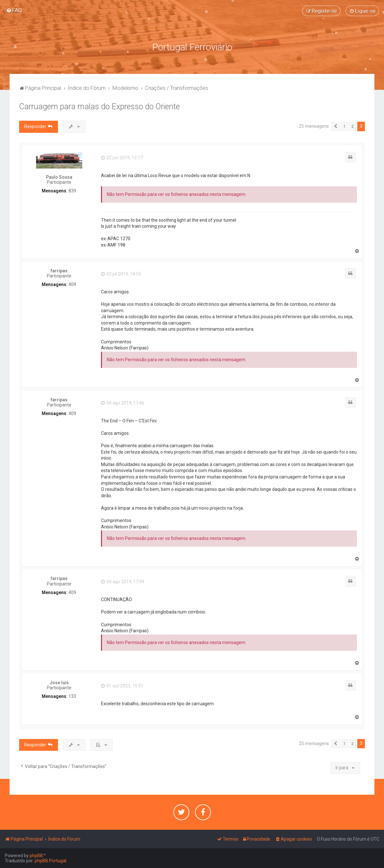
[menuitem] (14, 10)
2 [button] (353, 126)
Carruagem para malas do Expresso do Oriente (99, 107)
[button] (336, 126)
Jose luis (59, 683)
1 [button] (344, 126)
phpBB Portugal (51, 861)
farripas (59, 271)
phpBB (36, 856)
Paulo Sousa (59, 177)
